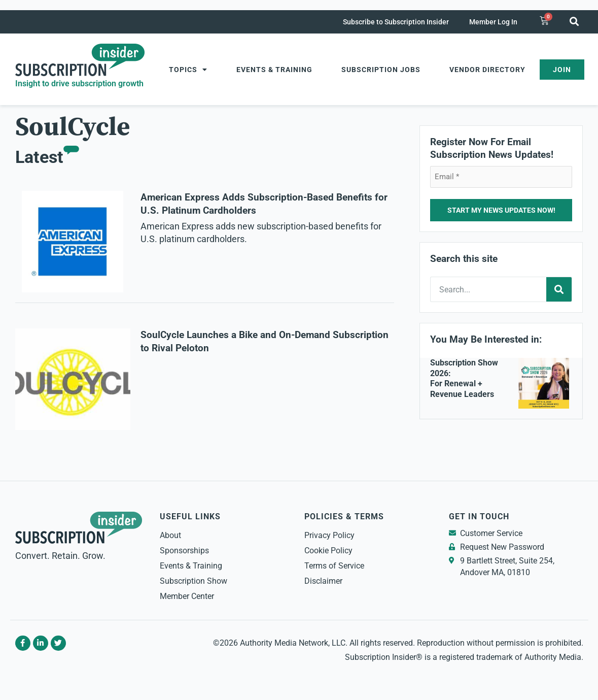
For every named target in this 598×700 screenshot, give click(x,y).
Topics (188, 70)
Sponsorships (184, 551)
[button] (574, 21)
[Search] (559, 289)
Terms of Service (334, 566)
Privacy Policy (329, 535)
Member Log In (493, 22)
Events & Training (274, 70)
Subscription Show (194, 581)
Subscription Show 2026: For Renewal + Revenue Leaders (464, 378)
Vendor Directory (487, 70)
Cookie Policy (328, 551)
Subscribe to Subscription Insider (396, 22)
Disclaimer (323, 581)
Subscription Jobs (381, 70)
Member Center (187, 596)
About (170, 535)
